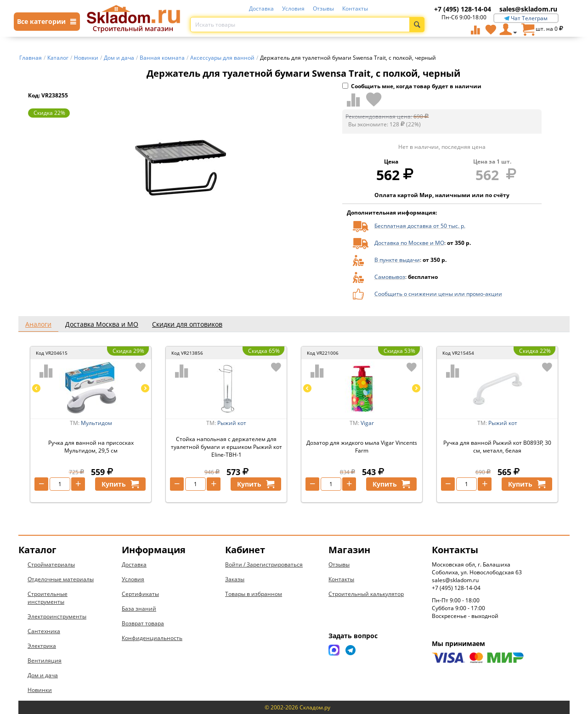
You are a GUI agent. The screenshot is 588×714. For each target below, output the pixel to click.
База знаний (139, 609)
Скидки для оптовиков (187, 324)
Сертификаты (140, 594)
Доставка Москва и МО (102, 324)
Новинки (40, 690)
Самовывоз (390, 277)
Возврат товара (143, 623)
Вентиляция (45, 660)
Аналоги (38, 324)
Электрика (42, 646)
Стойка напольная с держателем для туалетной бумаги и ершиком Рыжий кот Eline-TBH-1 (226, 447)
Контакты (355, 8)
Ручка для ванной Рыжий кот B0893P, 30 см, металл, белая (497, 447)
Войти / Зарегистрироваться (264, 564)
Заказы (235, 579)
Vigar (367, 423)
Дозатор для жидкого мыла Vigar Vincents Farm (362, 447)
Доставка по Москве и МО (409, 243)
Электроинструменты (57, 616)
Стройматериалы (51, 564)
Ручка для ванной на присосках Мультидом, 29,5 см (91, 447)
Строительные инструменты (48, 598)
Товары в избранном (254, 594)
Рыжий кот (232, 423)
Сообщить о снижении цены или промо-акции (438, 294)
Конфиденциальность (152, 638)
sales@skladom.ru (528, 9)
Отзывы (323, 8)
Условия (293, 8)
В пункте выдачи (397, 260)
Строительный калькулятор (366, 594)
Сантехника (44, 631)
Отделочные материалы (61, 579)
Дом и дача (43, 675)
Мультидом (96, 423)
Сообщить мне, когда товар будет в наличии (412, 86)
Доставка (261, 8)
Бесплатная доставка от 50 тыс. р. (420, 226)
